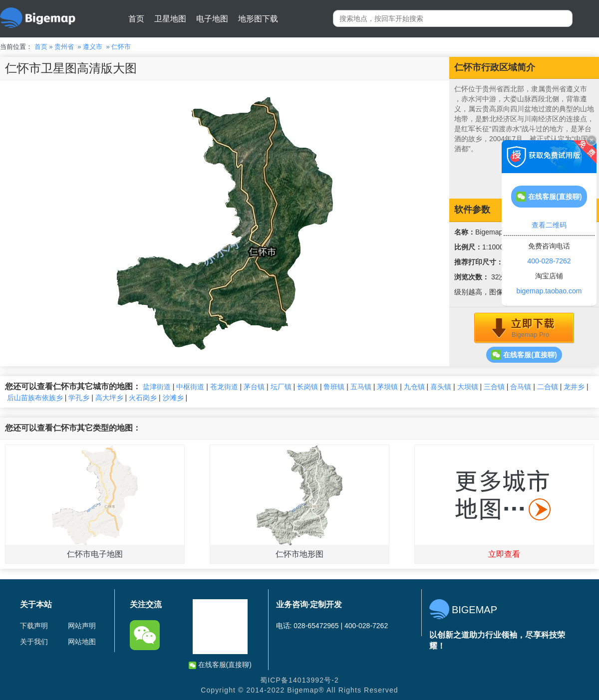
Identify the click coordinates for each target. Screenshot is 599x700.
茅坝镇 (387, 387)
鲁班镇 (334, 387)
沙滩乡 (173, 398)
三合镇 (494, 387)
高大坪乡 (109, 398)
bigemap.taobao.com (549, 291)
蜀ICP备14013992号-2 (299, 680)
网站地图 (82, 642)
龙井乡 (574, 387)
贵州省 (64, 47)
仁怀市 (121, 47)
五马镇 (361, 387)
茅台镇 (254, 387)
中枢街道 (190, 387)
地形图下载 (258, 19)
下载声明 (34, 626)
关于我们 (34, 642)
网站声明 (82, 626)
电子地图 (212, 19)
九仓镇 (414, 387)
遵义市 (93, 47)
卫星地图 (170, 19)
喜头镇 (441, 387)
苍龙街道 (224, 387)
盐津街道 (157, 387)
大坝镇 (468, 387)
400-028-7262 (549, 261)
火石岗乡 (143, 398)
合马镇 (521, 387)
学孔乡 (79, 398)
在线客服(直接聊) (524, 355)
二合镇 (548, 387)
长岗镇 (307, 387)
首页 (136, 19)
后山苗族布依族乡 (35, 398)
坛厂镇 (281, 387)
